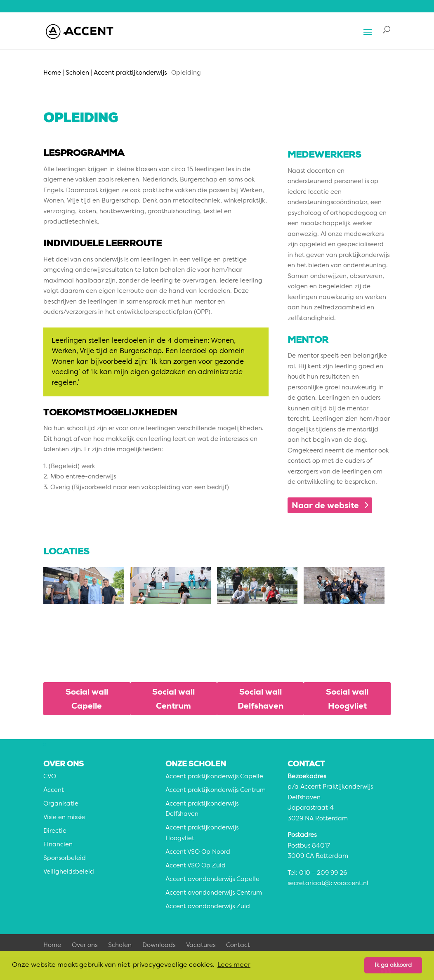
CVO (50, 777)
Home (52, 946)
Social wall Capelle (87, 699)
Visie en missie (64, 818)
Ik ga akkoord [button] (393, 965)
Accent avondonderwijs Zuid (208, 907)
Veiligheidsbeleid (69, 872)
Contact (238, 946)
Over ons (85, 946)
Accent (54, 790)
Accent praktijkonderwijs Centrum (216, 790)
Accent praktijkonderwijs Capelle (214, 777)
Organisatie (61, 804)
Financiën (58, 845)
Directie (55, 831)
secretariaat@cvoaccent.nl (328, 884)
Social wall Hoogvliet (347, 699)
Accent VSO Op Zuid (196, 866)
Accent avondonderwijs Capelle (212, 880)
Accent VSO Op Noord (198, 852)
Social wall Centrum (173, 699)
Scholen (120, 946)
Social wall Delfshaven (261, 699)
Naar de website (325, 505)
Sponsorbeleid (65, 859)
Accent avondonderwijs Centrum (214, 893)
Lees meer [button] (234, 965)
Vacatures (201, 946)
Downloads (159, 946)
